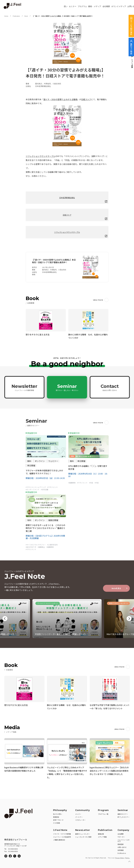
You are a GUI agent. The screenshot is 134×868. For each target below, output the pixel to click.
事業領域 (56, 816)
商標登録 (121, 843)
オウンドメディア (119, 6)
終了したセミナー (124, 816)
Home (6, 16)
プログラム (82, 6)
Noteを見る (116, 588)
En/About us (122, 852)
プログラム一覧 (103, 813)
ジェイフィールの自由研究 (62, 836)
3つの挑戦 (57, 822)
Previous (5, 619)
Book (26, 16)
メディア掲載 (102, 836)
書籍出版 (101, 833)
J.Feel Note (60, 829)
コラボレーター (80, 819)
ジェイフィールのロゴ (124, 840)
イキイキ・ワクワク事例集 (62, 833)
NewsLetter (83, 829)
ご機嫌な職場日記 (59, 839)
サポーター (121, 836)
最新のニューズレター (83, 833)
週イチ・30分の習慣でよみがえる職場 (60, 99)
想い (66, 6)
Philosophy (60, 809)
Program (103, 809)
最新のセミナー (123, 813)
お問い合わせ (122, 846)
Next (129, 619)
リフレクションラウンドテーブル (40, 156)
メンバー (78, 813)
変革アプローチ (58, 819)
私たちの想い (58, 813)
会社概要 (106, 6)
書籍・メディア (95, 6)
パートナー (79, 816)
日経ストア (86, 99)
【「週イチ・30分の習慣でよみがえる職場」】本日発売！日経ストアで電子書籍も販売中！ (63, 16)
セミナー (73, 6)
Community (83, 809)
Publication (16, 16)
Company (124, 829)
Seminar (67, 387)
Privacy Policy (120, 857)
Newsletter (24, 387)
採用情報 (121, 849)
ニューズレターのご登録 (83, 836)
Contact (110, 387)
